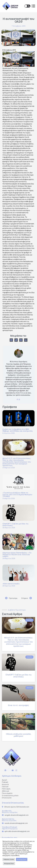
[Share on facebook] (11, 340)
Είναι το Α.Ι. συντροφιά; (19, 705)
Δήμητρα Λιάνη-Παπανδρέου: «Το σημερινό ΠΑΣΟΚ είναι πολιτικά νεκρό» (17, 554)
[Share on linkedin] (26, 340)
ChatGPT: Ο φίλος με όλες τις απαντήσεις (15, 525)
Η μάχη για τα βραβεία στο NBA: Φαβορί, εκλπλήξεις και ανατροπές (18, 430)
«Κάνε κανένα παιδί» (11, 584)
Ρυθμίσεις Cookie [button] (9, 859)
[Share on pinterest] (21, 340)
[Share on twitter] (16, 340)
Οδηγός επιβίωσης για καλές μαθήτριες (18, 735)
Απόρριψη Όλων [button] (9, 863)
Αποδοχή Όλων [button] (22, 859)
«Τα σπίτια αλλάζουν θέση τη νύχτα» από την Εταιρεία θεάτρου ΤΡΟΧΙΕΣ (17, 494)
